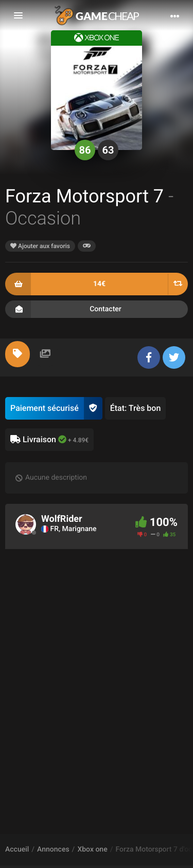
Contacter (97, 309)
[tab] (17, 354)
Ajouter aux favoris (40, 246)
